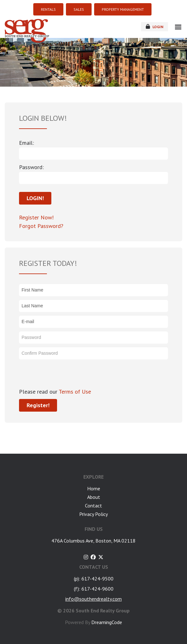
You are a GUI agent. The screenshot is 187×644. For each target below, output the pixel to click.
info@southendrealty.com (93, 599)
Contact (93, 506)
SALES (79, 9)
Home (94, 488)
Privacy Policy (93, 514)
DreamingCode (107, 622)
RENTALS (48, 9)
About (94, 497)
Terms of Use (74, 392)
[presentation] (67, 375)
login (155, 27)
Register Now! (36, 217)
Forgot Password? (41, 226)
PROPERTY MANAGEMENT (123, 9)
